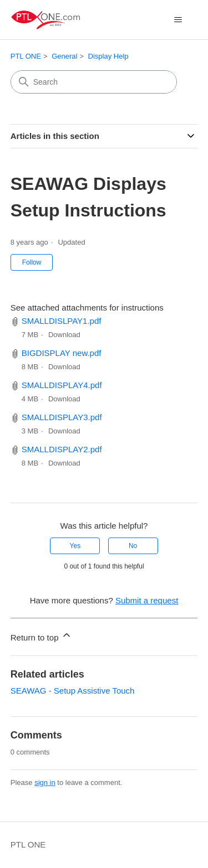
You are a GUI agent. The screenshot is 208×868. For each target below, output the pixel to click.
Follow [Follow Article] (32, 262)
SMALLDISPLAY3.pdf (62, 417)
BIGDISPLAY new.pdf (62, 353)
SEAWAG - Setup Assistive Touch (73, 691)
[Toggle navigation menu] (178, 20)
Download (64, 335)
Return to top (41, 636)
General (64, 56)
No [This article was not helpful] (133, 546)
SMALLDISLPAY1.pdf (62, 321)
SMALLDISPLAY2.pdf (62, 449)
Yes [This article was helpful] (75, 546)
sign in (45, 782)
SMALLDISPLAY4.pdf (62, 385)
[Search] (94, 82)
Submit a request (147, 600)
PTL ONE (26, 56)
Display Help (108, 56)
